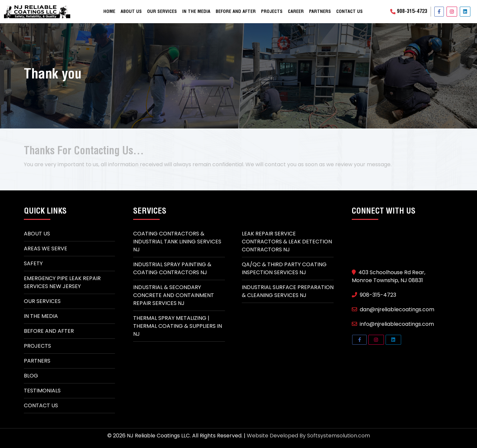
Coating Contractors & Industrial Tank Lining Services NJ (177, 242)
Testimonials (42, 391)
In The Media (41, 316)
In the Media (196, 12)
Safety (33, 263)
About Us (131, 12)
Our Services (162, 12)
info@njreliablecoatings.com (393, 324)
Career (296, 12)
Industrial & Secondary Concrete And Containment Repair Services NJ (174, 295)
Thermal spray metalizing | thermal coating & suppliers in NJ (178, 326)
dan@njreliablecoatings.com (393, 309)
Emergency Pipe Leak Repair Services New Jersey (62, 282)
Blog (31, 376)
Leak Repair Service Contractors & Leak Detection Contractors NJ (287, 242)
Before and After (236, 12)
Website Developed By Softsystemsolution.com (308, 436)
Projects (272, 12)
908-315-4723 (409, 12)
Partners (320, 12)
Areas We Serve (46, 249)
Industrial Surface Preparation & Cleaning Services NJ (288, 291)
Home (109, 12)
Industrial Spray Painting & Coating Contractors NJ (172, 268)
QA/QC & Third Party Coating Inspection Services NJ (284, 268)
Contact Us (349, 12)
